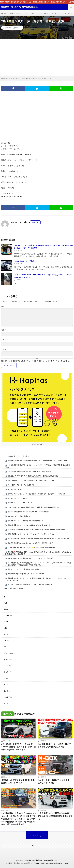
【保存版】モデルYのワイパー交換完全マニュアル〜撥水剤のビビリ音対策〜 (33, 476)
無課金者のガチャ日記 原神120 (19, 516)
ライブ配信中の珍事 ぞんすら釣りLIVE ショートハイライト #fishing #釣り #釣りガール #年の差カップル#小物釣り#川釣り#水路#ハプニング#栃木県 (38, 564)
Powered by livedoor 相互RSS (14, 588)
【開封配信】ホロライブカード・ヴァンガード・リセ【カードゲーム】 (31, 534)
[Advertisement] (37, 57)
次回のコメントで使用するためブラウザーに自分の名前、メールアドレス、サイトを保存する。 (36, 361)
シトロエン (68, 13)
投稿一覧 (35, 222)
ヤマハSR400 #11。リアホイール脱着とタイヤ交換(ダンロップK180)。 (31, 480)
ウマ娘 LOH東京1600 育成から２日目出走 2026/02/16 (26, 574)
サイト (4, 349)
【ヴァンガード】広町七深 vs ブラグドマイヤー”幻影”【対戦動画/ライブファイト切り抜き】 (38, 539)
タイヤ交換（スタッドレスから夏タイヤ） (22, 485)
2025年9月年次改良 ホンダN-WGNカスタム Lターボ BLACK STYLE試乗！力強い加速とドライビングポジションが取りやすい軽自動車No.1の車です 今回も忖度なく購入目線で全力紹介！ (19, 819)
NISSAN (7, 634)
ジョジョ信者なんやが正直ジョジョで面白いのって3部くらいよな (30, 471)
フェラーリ (8, 672)
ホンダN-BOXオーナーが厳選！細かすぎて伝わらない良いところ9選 (54, 745)
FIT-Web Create (43, 863)
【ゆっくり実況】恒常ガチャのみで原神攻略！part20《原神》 (28, 512)
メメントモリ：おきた (15, 489)
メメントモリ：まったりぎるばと (19, 498)
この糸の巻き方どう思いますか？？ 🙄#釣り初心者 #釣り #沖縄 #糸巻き (32, 548)
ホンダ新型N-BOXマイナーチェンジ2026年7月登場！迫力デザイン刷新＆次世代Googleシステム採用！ (19, 747)
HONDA (18, 28)
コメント (4, 306)
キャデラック (56, 13)
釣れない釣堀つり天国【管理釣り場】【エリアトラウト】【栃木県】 (31, 558)
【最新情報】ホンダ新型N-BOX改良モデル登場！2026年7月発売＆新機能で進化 (55, 816)
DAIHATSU (8, 615)
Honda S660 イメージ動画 (24, 261)
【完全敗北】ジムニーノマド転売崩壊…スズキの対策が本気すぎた (30, 525)
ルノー (6, 703)
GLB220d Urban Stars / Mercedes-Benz (21, 503)
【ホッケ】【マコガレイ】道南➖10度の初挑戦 (23, 569)
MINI (26, 13)
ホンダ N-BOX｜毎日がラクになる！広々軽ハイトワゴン (54, 781)
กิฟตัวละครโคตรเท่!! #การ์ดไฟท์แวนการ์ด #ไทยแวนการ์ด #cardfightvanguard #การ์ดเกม (36, 530)
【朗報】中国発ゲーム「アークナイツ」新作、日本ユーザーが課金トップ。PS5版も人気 (37, 461)
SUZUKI (7, 641)
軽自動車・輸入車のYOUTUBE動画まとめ (43, 860)
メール (5, 340)
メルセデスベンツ (10, 697)
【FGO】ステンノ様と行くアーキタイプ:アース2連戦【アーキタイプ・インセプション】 (37, 494)
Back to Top (37, 836)
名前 (4, 330)
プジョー (7, 678)
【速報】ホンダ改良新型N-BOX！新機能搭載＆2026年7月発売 (18, 781)
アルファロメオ (43, 13)
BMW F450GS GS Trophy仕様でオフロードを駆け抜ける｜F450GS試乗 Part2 (34, 507)
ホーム (3, 13)
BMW (18, 13)
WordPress (63, 863)
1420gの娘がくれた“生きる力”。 (19, 456)
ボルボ (6, 684)
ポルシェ (7, 691)
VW (32, 13)
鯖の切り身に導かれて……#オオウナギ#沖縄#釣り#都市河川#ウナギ (30, 543)
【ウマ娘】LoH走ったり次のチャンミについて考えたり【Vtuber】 (30, 585)
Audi (11, 13)
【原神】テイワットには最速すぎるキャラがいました (25, 521)
